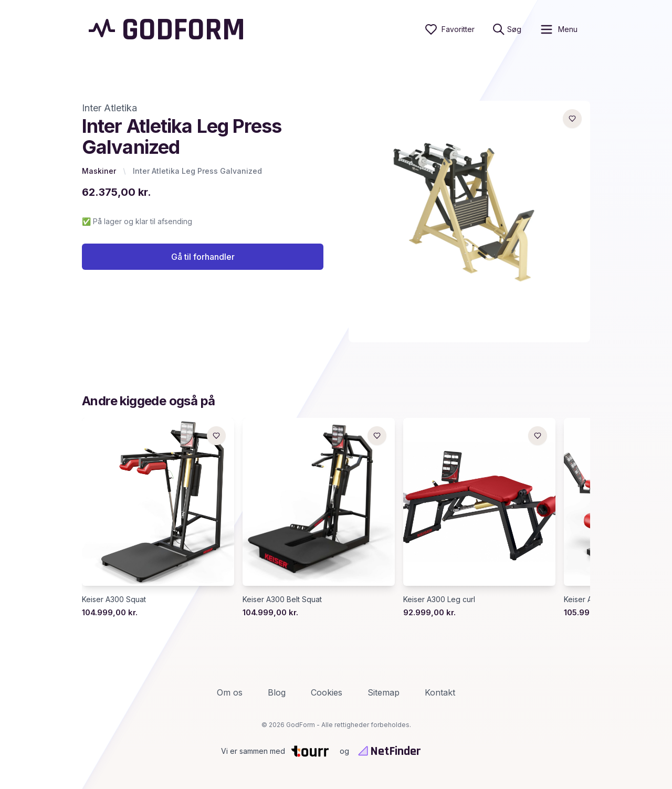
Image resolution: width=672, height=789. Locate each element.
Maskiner (99, 171)
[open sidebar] (558, 29)
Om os (230, 692)
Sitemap (384, 692)
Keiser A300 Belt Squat (282, 599)
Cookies (327, 692)
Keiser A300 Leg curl (439, 599)
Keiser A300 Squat (114, 599)
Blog (277, 692)
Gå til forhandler (203, 257)
